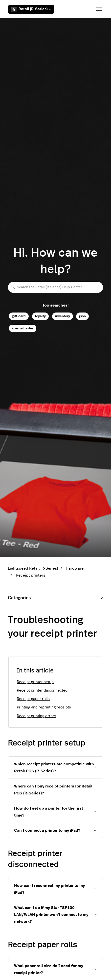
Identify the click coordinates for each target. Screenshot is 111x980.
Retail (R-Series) (31, 9)
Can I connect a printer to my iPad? (47, 830)
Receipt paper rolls (33, 699)
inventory (63, 316)
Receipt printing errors (36, 716)
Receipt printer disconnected (42, 690)
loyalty (40, 316)
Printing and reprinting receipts (44, 707)
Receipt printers (31, 575)
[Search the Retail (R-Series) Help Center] (55, 287)
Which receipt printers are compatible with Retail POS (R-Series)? (54, 768)
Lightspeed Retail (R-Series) (33, 568)
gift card (19, 316)
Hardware (75, 568)
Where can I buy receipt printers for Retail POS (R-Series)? (53, 790)
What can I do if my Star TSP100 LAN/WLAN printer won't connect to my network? (51, 915)
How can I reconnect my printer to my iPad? (49, 889)
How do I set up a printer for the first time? (49, 812)
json (82, 316)
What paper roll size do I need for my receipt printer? (49, 969)
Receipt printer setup (35, 682)
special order (23, 328)
